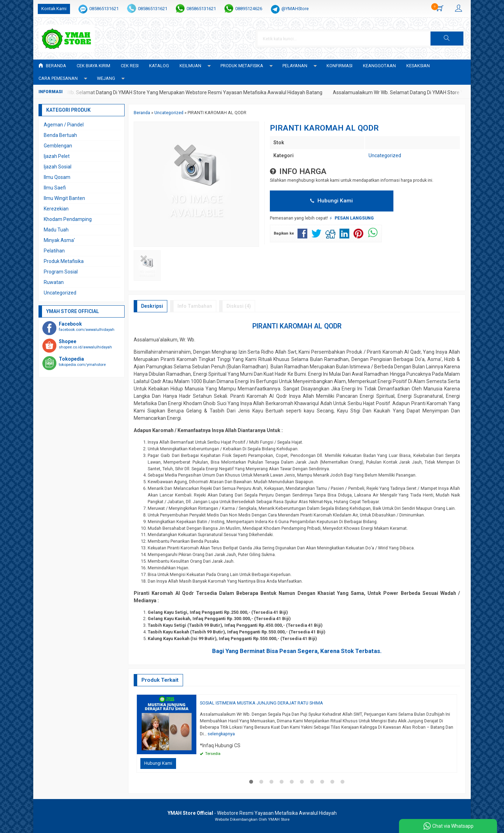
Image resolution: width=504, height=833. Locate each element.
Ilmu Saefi (55, 188)
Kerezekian (56, 209)
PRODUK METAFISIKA (242, 66)
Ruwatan (54, 282)
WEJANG (106, 78)
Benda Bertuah (60, 135)
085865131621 (104, 9)
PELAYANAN (295, 66)
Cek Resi (130, 66)
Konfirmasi (339, 66)
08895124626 (249, 9)
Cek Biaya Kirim (93, 66)
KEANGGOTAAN (379, 66)
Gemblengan (58, 146)
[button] (447, 39)
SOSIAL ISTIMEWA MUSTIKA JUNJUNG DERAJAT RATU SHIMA (261, 703)
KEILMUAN (190, 66)
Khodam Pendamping (68, 219)
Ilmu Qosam (57, 177)
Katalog (159, 66)
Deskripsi (152, 306)
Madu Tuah (56, 230)
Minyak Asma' (59, 240)
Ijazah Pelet (57, 156)
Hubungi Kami (331, 201)
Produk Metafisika (64, 261)
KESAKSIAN (418, 66)
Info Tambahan (195, 306)
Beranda (52, 66)
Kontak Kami (54, 9)
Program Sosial (61, 272)
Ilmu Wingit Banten (64, 198)
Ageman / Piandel (64, 125)
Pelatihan (54, 251)
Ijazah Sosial (58, 167)
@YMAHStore (295, 9)
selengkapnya (221, 734)
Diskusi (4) (239, 306)
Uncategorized (385, 155)
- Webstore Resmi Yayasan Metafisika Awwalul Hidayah (252, 813)
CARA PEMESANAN (58, 78)
